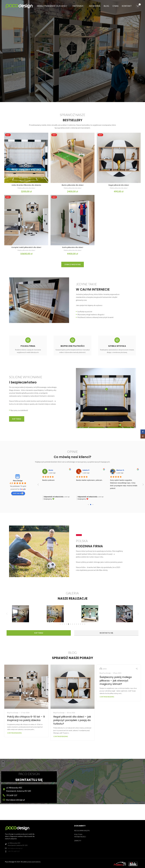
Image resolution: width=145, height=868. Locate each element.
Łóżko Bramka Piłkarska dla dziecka (26, 185)
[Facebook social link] (143, 432)
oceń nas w (18, 493)
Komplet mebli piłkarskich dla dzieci (26, 247)
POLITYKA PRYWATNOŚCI (80, 836)
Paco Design (18, 481)
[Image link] (17, 828)
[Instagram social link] (143, 436)
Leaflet (125, 803)
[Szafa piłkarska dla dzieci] (72, 220)
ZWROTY (78, 841)
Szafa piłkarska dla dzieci (73, 247)
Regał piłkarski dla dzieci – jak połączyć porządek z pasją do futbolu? (72, 720)
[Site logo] (19, 6)
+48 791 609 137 (14, 851)
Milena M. (116, 470)
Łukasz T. (48, 470)
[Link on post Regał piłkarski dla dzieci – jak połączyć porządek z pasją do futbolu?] (72, 687)
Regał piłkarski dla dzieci (119, 185)
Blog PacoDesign (13, 713)
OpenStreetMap (134, 803)
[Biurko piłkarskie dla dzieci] (72, 158)
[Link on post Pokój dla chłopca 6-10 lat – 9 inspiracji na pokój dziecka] (26, 687)
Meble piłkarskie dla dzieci (26, 188)
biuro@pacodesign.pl (15, 848)
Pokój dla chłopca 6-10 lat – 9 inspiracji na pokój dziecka (26, 718)
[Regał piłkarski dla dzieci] (119, 158)
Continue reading (14, 733)
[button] (7, 614)
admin (105, 669)
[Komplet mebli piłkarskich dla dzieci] (26, 220)
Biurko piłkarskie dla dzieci (73, 185)
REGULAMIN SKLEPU (82, 831)
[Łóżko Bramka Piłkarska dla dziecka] (26, 158)
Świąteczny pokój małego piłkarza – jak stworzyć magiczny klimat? (116, 681)
